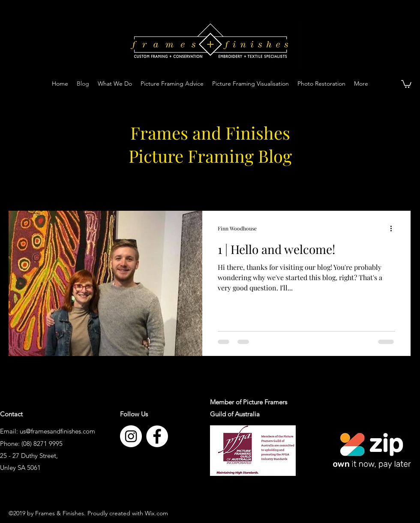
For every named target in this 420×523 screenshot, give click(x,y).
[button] (406, 84)
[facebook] (157, 436)
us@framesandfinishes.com (57, 431)
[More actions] (394, 228)
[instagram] (131, 436)
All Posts (23, 184)
